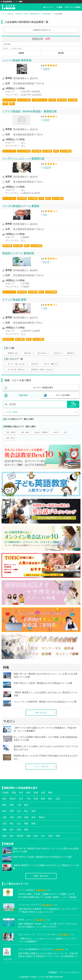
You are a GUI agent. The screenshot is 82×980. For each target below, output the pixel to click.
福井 (34, 811)
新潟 (4, 811)
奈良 (34, 817)
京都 (19, 817)
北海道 (5, 793)
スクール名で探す (63, 395)
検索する (73, 404)
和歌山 (42, 817)
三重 (19, 805)
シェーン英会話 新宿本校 (17, 60)
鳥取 (26, 823)
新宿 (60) (28, 353)
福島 (50, 793)
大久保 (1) (57, 353)
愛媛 (4, 830)
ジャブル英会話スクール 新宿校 (21, 206)
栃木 (50, 799)
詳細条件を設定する (42, 30)
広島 (4, 823)
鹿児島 (20, 836)
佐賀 (36, 836)
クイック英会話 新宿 (14, 300)
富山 (26, 811)
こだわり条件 (11, 412)
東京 (4, 799)
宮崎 (50, 836)
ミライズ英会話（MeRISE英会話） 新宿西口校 (29, 111)
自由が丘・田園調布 (41, 432)
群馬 (43, 799)
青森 (14, 793)
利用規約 (53, 972)
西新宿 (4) (71, 353)
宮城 (36, 793)
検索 (59, 7)
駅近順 (61, 53)
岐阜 (26, 805)
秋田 (28, 793)
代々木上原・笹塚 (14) (16, 370)
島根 (34, 823)
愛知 (4, 805)
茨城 (36, 799)
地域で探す (24, 395)
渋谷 (65, 432)
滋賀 (26, 817)
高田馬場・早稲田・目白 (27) (42, 370)
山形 (43, 793)
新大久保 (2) (42, 353)
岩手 (21, 793)
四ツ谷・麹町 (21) (51, 364)
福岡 (4, 836)
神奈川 (13, 799)
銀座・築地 (10, 438)
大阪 (4, 817)
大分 (43, 836)
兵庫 (12, 817)
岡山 (12, 823)
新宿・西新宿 (11, 432)
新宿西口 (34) (13, 353)
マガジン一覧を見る (41, 766)
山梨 (58, 799)
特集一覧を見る (41, 713)
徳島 (26, 830)
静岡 (12, 805)
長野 (12, 811)
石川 (19, 811)
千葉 (28, 799)
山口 (19, 823)
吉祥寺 (56, 432)
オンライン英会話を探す (43, 388)
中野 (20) (34, 364)
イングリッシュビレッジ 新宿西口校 (23, 159)
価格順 (21, 53)
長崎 (28, 836)
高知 (19, 830)
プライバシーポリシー (70, 972)
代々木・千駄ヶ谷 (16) (16, 364)
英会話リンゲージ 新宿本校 (18, 253)
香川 (12, 830)
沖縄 (58, 836)
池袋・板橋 (25, 432)
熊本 (12, 836)
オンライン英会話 (73, 7)
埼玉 (21, 799)
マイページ (49, 7)
